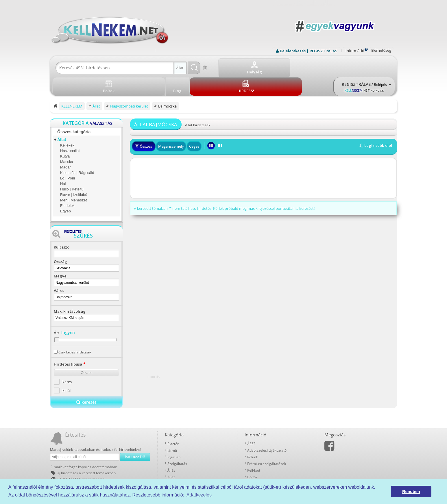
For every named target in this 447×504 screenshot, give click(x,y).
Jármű (172, 429)
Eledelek (67, 185)
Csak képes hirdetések (75, 331)
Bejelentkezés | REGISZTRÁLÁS (309, 51)
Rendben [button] (411, 492)
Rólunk (253, 436)
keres (67, 361)
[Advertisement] (263, 157)
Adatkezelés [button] (199, 495)
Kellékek (67, 124)
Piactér (173, 423)
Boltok (252, 456)
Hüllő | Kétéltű (72, 168)
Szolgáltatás (177, 443)
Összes (86, 351)
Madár (65, 146)
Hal (63, 163)
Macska (67, 141)
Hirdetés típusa (68, 343)
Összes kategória (74, 111)
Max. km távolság (70, 290)
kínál (67, 369)
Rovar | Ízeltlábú (74, 174)
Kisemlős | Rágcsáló (77, 152)
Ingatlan (174, 436)
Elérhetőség (381, 50)
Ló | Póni (68, 157)
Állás (171, 449)
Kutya (65, 135)
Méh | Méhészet (73, 179)
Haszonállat (70, 130)
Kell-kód (254, 449)
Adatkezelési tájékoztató (267, 429)
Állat (62, 118)
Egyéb (65, 190)
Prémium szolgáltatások (267, 443)
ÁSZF (251, 423)
